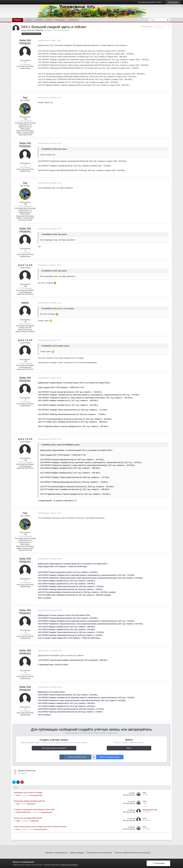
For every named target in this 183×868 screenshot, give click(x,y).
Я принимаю (158, 863)
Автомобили (64, 30)
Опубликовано (49, 40)
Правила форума (77, 853)
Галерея (39, 20)
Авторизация (147, 26)
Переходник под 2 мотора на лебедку (28, 793)
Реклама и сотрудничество (56, 853)
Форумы (18, 20)
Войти (129, 748)
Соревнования (47, 812)
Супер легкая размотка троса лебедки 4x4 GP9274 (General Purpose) (40, 827)
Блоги (49, 20)
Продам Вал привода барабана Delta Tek (29, 801)
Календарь (60, 20)
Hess (18, 795)
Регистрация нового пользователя (54, 748)
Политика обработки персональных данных (132, 853)
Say (25, 98)
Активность (73, 20)
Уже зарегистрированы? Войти (151, 2)
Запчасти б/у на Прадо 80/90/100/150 (28, 818)
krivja (18, 821)
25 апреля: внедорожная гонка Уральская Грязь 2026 (34, 810)
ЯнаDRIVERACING (23, 812)
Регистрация (173, 2)
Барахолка (31, 804)
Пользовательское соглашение (99, 853)
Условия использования (68, 865)
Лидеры (29, 20)
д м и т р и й (25, 265)
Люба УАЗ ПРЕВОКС (35, 30)
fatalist (25, 303)
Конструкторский (36, 795)
